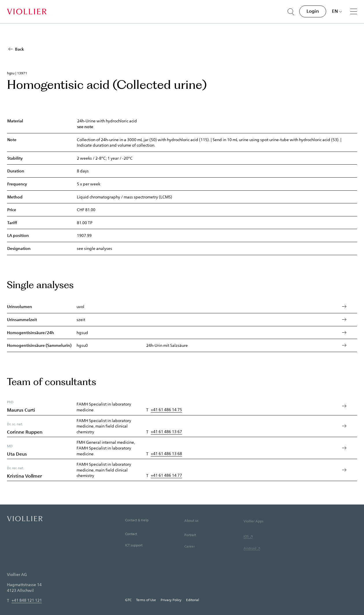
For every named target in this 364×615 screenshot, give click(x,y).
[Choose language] (337, 11)
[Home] (27, 12)
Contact (131, 543)
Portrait (190, 545)
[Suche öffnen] (291, 12)
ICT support (134, 555)
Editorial (193, 600)
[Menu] (354, 11)
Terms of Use (146, 600)
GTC (128, 600)
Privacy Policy (171, 600)
